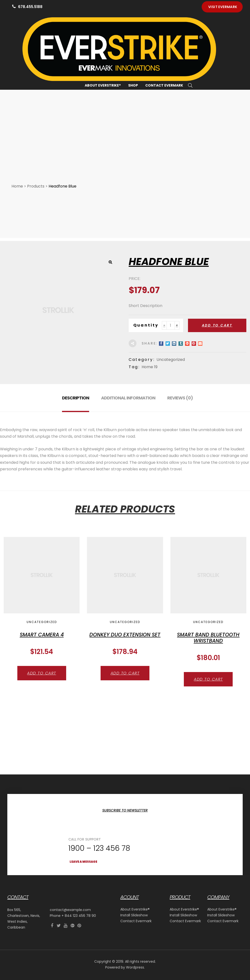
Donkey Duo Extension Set (125, 678)
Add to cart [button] (42, 717)
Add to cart (217, 369)
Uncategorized (171, 403)
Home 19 (150, 411)
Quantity (146, 369)
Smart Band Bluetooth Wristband (208, 682)
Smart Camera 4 (42, 678)
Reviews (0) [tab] (180, 442)
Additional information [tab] (128, 442)
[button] (222, 7)
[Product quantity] (171, 369)
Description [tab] (76, 442)
